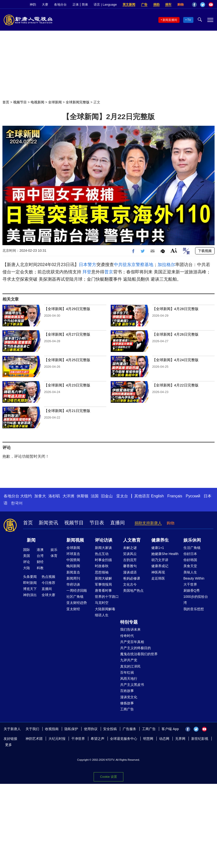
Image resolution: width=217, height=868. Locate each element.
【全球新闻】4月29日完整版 (67, 309)
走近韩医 (158, 578)
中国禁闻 (73, 560)
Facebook (194, 5)
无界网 (180, 739)
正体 (76, 4)
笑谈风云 (130, 554)
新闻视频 (75, 540)
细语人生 (102, 615)
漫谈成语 (130, 572)
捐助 (156, 4)
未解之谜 (130, 548)
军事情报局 (103, 584)
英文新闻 (129, 4)
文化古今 (130, 584)
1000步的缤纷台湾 (196, 600)
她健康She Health (165, 554)
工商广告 (127, 709)
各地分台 (60, 4)
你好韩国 (190, 560)
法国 (95, 496)
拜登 (87, 272)
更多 (9, 745)
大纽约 (26, 496)
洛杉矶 (54, 496)
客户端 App (170, 729)
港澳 (40, 550)
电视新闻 (37, 102)
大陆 (27, 568)
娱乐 (54, 550)
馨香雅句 (130, 566)
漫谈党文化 (129, 697)
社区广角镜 (75, 597)
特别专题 (129, 622)
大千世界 (190, 584)
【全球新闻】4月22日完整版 (175, 385)
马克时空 (102, 603)
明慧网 (148, 739)
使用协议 (91, 729)
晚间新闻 (73, 566)
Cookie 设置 (108, 777)
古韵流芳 (130, 560)
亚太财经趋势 (77, 603)
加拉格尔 (166, 265)
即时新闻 (30, 583)
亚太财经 (73, 609)
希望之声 (98, 739)
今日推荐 (48, 583)
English (157, 496)
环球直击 (73, 554)
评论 (27, 562)
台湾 (40, 556)
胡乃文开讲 (160, 560)
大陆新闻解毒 (105, 609)
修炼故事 (127, 703)
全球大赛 (48, 595)
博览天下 (30, 589)
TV (189, 20)
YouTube (211, 5)
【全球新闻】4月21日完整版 (67, 411)
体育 (54, 556)
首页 (6, 102)
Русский (193, 496)
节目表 (97, 523)
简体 (85, 4)
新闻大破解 (103, 578)
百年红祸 (127, 672)
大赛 (45, 4)
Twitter (203, 5)
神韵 (33, 4)
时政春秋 (102, 566)
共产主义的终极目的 (136, 648)
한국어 (17, 503)
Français (175, 496)
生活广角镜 (192, 548)
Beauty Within (194, 578)
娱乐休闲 (192, 540)
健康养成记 (160, 566)
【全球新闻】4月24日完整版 (175, 360)
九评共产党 (129, 660)
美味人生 (190, 572)
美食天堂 (190, 566)
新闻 (31, 540)
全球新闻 (55, 102)
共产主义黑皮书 (132, 685)
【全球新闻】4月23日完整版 (67, 385)
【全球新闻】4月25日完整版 (67, 360)
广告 (144, 4)
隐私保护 (71, 729)
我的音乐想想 (194, 609)
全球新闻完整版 (78, 102)
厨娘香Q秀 (192, 591)
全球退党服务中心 (124, 739)
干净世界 (78, 739)
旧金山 (107, 496)
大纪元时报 (57, 739)
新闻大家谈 (103, 548)
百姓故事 (127, 691)
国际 (27, 550)
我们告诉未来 (130, 629)
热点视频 (48, 577)
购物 (181, 4)
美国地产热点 (133, 591)
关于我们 (32, 729)
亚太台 (122, 496)
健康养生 (160, 540)
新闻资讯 (48, 523)
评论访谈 (104, 540)
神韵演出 (30, 595)
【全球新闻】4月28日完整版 (175, 309)
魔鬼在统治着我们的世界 (139, 654)
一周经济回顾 (77, 591)
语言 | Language (105, 4)
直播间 (118, 523)
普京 (109, 272)
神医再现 (158, 572)
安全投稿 (110, 729)
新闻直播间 (170, 20)
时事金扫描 (103, 560)
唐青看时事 (103, 591)
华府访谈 (73, 584)
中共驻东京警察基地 (134, 265)
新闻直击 (73, 572)
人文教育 (132, 540)
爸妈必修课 (132, 578)
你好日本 (190, 554)
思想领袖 (102, 572)
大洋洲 (68, 496)
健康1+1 (158, 548)
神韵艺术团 (34, 739)
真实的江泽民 (130, 666)
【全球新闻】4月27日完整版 (67, 334)
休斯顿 (82, 496)
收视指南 (52, 729)
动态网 (164, 739)
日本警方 (88, 265)
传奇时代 (127, 636)
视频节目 (20, 102)
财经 (40, 562)
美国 (27, 556)
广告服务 (129, 729)
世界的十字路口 (107, 597)
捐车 (168, 4)
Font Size (174, 250)
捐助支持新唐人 (148, 523)
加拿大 (40, 496)
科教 (40, 568)
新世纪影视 (200, 739)
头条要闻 (30, 577)
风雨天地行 (129, 679)
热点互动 (102, 554)
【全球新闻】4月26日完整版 (175, 334)
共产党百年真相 (132, 642)
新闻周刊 (73, 578)
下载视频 (205, 251)
